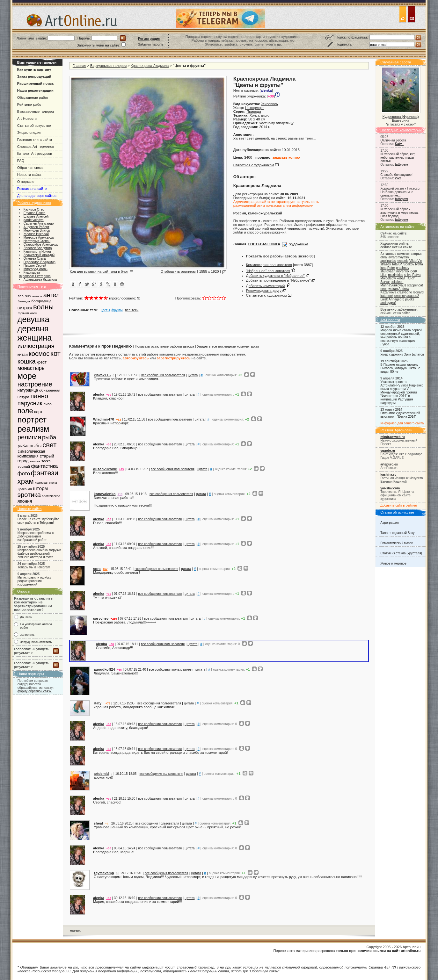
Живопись (269, 104)
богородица (42, 301)
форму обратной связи (35, 691)
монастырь (31, 368)
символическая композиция (31, 454)
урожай (24, 466)
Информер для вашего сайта (402, 423)
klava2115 (102, 375)
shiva (408, 275)
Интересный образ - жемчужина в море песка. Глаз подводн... (399, 213)
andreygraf (388, 303)
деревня (33, 328)
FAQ (21, 161)
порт (38, 412)
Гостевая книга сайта (35, 140)
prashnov (402, 268)
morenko (402, 271)
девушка (33, 319)
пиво (47, 404)
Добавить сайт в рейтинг (399, 505)
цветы (105, 310)
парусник (30, 403)
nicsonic (403, 261)
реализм (33, 429)
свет (49, 445)
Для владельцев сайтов (37, 196)
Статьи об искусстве (34, 126)
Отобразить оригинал (178, 271)
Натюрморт (255, 108)
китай (23, 355)
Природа (254, 112)
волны (43, 307)
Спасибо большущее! (396, 175)
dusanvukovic (105, 469)
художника (299, 244)
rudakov (408, 264)
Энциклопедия (29, 133)
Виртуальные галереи (108, 66)
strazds (385, 264)
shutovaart (388, 271)
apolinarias (388, 261)
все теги (132, 310)
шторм (40, 488)
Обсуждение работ (33, 97)
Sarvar (385, 282)
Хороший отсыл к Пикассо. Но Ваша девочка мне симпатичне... (400, 192)
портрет (32, 420)
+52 (118, 420)
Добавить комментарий (266, 286)
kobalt (401, 278)
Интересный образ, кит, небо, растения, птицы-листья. (398, 158)
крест (41, 362)
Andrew (404, 289)
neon (384, 289)
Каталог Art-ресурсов (35, 154)
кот (55, 353)
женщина (35, 338)
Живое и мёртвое (393, 563)
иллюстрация (36, 346)
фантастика (45, 466)
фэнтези (45, 473)
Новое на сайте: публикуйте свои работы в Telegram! (38, 521)
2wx (398, 178)
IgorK (413, 271)
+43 (121, 469)
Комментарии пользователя (269, 265)
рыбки (23, 446)
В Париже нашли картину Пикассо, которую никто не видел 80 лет (400, 368)
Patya (417, 275)
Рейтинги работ (30, 104)
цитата (193, 375)
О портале (26, 182)
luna (383, 268)
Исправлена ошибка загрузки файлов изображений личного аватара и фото (39, 554)
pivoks (410, 299)
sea (21, 296)
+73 (108, 703)
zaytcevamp (104, 873)
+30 (109, 395)
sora (97, 569)
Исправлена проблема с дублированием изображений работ (36, 536)
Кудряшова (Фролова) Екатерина (401, 119)
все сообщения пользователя (163, 375)
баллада (24, 301)
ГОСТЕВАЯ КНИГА (264, 244)
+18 (120, 494)
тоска (46, 461)
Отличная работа (393, 140)
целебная (25, 489)
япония (25, 501)
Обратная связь (30, 168)
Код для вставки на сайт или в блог (99, 271)
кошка (27, 361)
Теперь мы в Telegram (34, 567)
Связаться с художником (254, 165)
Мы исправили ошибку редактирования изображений (34, 581)
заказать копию (286, 157)
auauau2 (413, 296)
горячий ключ (27, 313)
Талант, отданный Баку (397, 533)
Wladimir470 (104, 419)
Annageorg (396, 299)
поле (25, 411)
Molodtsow (388, 278)
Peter (391, 268)
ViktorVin (416, 261)
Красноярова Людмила (150, 66)
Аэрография (390, 523)
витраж (25, 308)
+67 (105, 569)
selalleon (397, 282)
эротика (29, 495)
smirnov (400, 296)
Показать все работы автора (271, 256)
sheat (98, 823)
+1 (107, 824)
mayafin (403, 257)
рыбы (36, 446)
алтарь (37, 296)
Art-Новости (27, 119)
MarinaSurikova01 (393, 285)
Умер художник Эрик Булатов (402, 354)
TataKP (397, 264)
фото (24, 474)
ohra (383, 257)
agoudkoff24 (104, 669)
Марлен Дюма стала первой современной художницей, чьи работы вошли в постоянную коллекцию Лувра (401, 337)
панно (39, 396)
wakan (393, 289)
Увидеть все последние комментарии (228, 346)
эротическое (51, 496)
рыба (49, 437)
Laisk (384, 299)
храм (26, 481)
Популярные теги (32, 286)
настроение (35, 384)
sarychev (101, 618)
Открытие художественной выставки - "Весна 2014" (400, 415)
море (27, 376)
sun (28, 296)
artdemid (101, 774)
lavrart (392, 257)
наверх (75, 930)
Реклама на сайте (32, 189)
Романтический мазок (397, 543)
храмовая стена (46, 483)
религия (29, 437)
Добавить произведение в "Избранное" (278, 280)
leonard (418, 292)
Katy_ (399, 144)
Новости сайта (29, 175)
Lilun (384, 275)
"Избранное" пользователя (268, 271)
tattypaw (401, 165)
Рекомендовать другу (264, 291)
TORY (410, 278)
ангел (52, 295)
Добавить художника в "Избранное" (275, 276)
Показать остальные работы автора (164, 346)
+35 (119, 670)
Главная (80, 66)
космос (39, 354)
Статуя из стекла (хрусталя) (401, 553)
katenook (387, 296)
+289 (114, 619)
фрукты (117, 310)
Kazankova (388, 292)
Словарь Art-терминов (36, 147)
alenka (99, 394)
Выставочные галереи (36, 112)
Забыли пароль (151, 44)
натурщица (28, 390)
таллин (35, 461)
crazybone (405, 292)
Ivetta (419, 264)
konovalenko (105, 494)
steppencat (415, 285)
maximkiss (395, 275)
